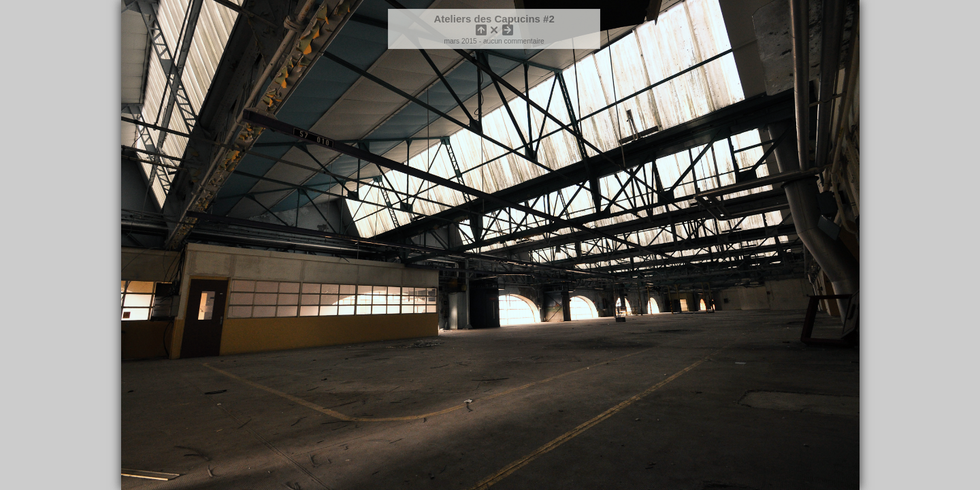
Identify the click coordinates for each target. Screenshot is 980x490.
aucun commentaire (514, 41)
